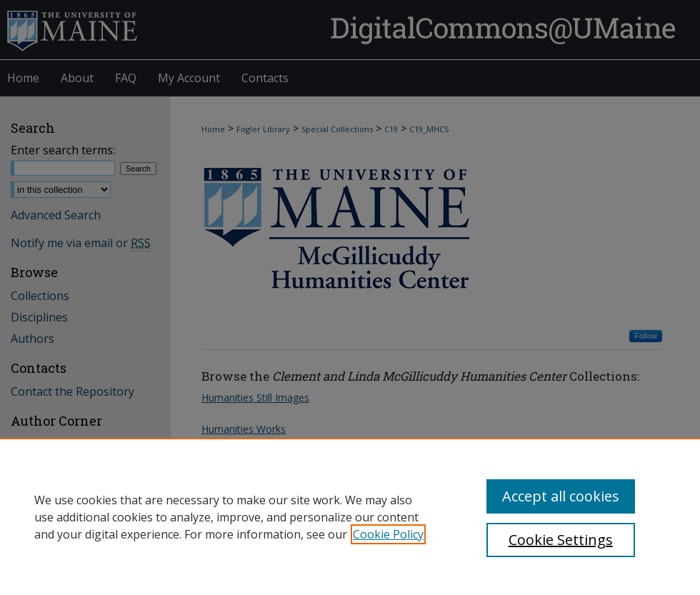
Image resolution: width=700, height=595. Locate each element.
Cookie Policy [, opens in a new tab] (388, 534)
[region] (350, 516)
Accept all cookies (561, 496)
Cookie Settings (561, 540)
